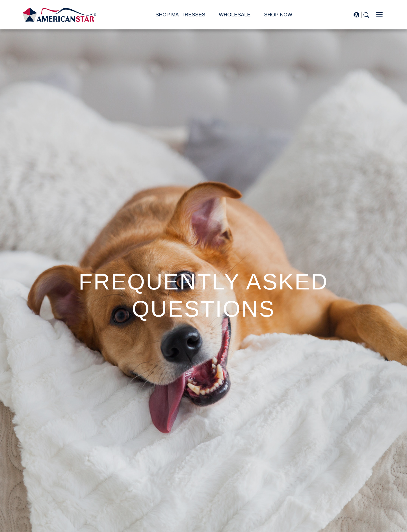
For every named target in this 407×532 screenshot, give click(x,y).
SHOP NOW (278, 15)
